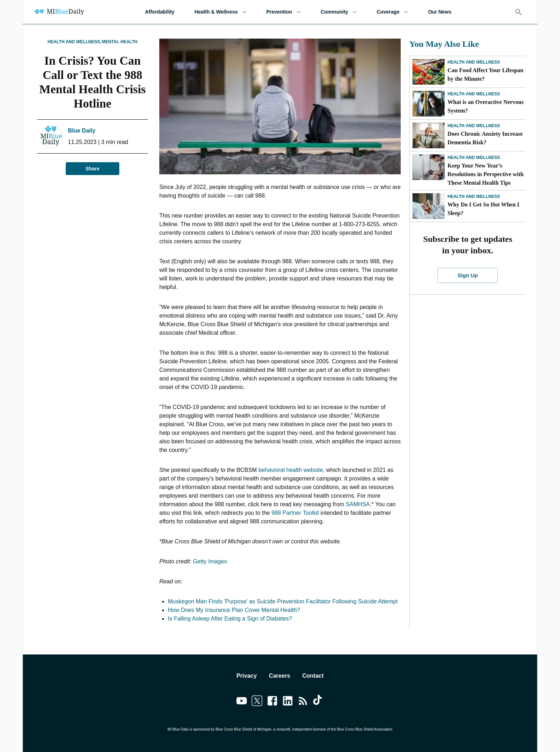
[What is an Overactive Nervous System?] (429, 104)
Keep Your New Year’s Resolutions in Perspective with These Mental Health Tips (486, 174)
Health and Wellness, (74, 42)
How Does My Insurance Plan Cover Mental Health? (234, 610)
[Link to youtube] (242, 702)
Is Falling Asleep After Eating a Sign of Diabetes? (230, 619)
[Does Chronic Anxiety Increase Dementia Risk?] (429, 135)
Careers (280, 676)
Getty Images (210, 561)
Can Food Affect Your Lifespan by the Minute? (485, 74)
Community (339, 12)
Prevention (284, 12)
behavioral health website (291, 470)
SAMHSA (358, 504)
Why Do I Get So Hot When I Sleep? (483, 209)
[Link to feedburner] (303, 702)
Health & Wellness (220, 12)
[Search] (519, 12)
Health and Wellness (474, 62)
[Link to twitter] (257, 702)
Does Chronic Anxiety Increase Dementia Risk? (485, 138)
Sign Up (468, 275)
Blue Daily (82, 131)
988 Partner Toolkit (295, 513)
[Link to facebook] (272, 702)
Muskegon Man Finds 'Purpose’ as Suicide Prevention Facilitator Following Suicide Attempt (283, 601)
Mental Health (120, 42)
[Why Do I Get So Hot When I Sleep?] (429, 206)
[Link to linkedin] (288, 702)
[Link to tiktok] (318, 702)
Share (92, 169)
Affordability (160, 12)
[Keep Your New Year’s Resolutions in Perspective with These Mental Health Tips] (429, 167)
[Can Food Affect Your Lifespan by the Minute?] (429, 72)
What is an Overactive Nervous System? (486, 106)
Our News (440, 12)
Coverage (392, 12)
